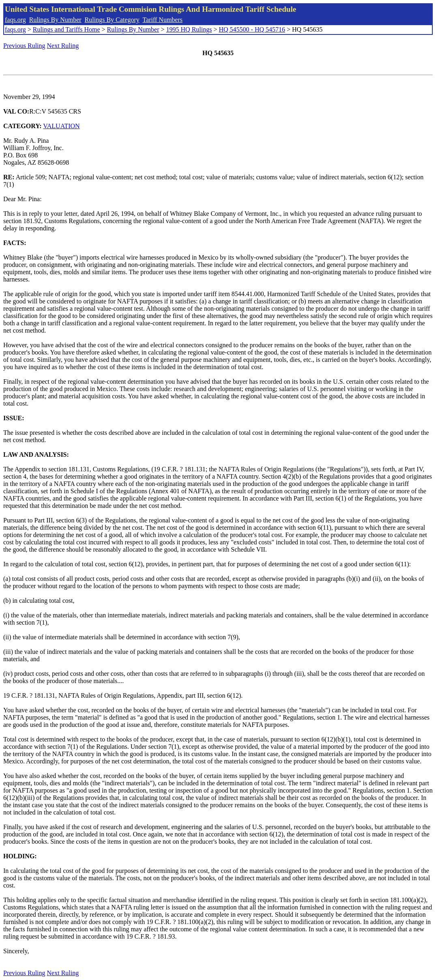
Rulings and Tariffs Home (67, 29)
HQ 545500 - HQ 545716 (252, 29)
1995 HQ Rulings (189, 29)
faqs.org (15, 20)
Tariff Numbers (162, 20)
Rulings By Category (112, 20)
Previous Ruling (24, 46)
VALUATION (61, 126)
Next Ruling (63, 46)
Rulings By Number (55, 20)
